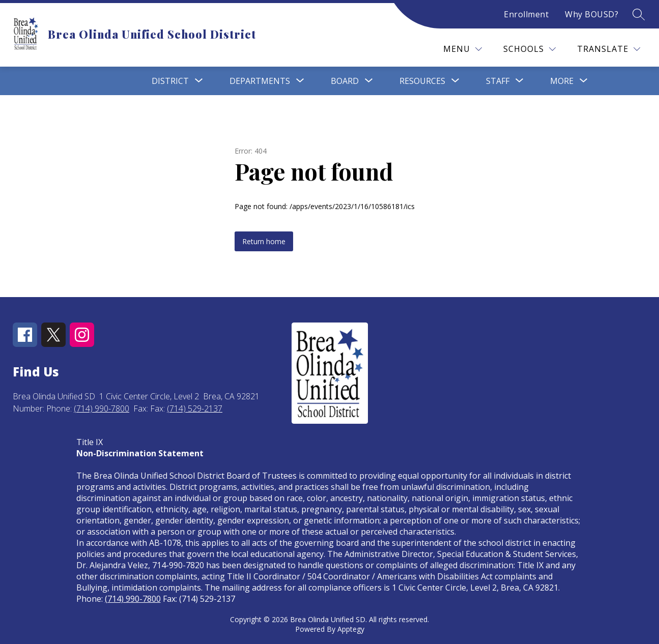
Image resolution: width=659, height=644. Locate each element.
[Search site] (639, 14)
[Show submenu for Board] (345, 81)
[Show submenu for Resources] (422, 81)
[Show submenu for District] (170, 81)
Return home (264, 241)
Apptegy (351, 629)
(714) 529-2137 (195, 408)
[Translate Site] (609, 49)
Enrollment (526, 14)
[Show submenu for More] (562, 81)
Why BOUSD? (592, 14)
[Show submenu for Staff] (498, 81)
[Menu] (463, 49)
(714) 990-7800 (102, 408)
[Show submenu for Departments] (260, 81)
